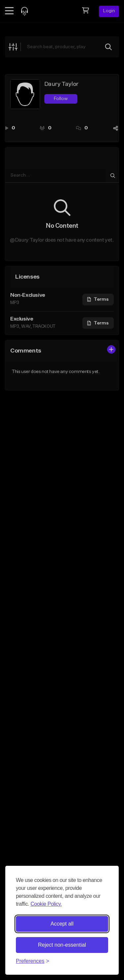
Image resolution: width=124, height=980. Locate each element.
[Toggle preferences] (33, 961)
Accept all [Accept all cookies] (62, 924)
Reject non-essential (62, 945)
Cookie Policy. (46, 904)
